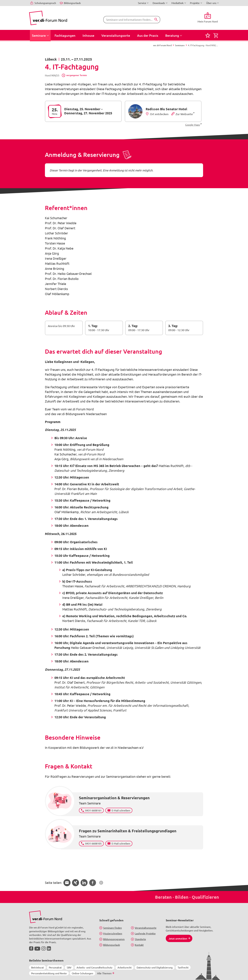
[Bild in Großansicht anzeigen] (46, 917)
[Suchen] (156, 20)
